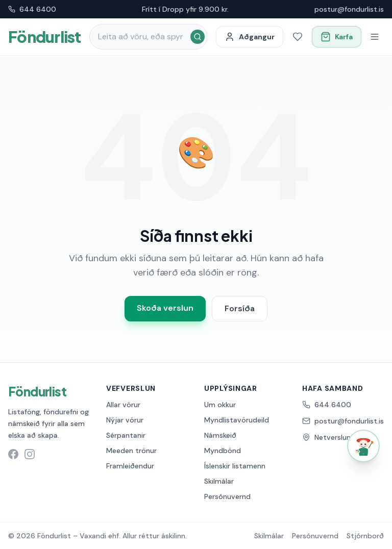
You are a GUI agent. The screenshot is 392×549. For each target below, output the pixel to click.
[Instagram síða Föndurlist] (30, 454)
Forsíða (240, 308)
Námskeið (220, 435)
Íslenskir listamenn (235, 466)
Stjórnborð (365, 536)
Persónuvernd (227, 496)
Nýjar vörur (125, 420)
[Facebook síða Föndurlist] (13, 454)
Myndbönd (223, 451)
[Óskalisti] (298, 37)
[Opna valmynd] (375, 37)
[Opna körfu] (337, 37)
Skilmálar (219, 481)
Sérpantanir (126, 435)
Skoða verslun (165, 308)
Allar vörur (123, 405)
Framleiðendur (130, 466)
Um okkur (220, 405)
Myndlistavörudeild (237, 420)
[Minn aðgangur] (250, 37)
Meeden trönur (131, 451)
